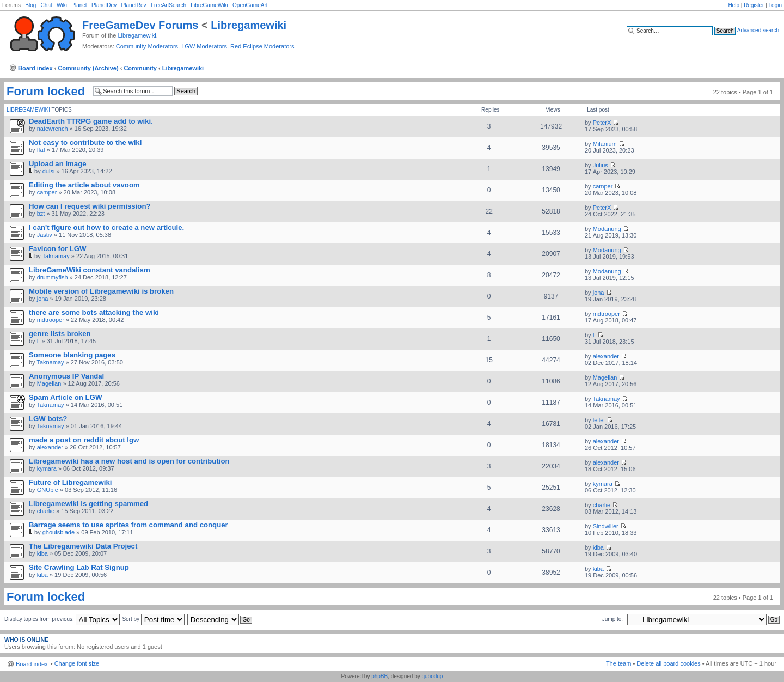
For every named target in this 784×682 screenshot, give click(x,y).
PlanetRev (133, 5)
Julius (601, 165)
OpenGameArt (250, 5)
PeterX (602, 123)
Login (775, 5)
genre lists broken (60, 334)
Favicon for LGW (58, 249)
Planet (79, 5)
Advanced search (758, 30)
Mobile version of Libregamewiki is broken (101, 291)
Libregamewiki (249, 25)
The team (618, 663)
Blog (30, 5)
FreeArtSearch (169, 5)
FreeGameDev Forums (140, 25)
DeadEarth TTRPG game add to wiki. (91, 121)
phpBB (379, 676)
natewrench (53, 129)
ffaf (41, 150)
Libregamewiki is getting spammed (88, 504)
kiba (42, 553)
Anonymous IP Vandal (66, 376)
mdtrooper (51, 320)
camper (47, 192)
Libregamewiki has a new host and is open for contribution (129, 461)
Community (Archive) (88, 68)
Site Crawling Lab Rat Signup (79, 567)
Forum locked (46, 92)
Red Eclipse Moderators (262, 46)
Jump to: (612, 619)
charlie (46, 511)
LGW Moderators (204, 46)
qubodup (432, 676)
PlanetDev (104, 5)
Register (754, 5)
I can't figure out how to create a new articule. (106, 227)
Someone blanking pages (72, 355)
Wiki (62, 5)
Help (734, 5)
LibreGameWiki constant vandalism (90, 270)
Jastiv (45, 235)
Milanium (605, 144)
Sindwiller (606, 526)
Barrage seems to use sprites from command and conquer (128, 525)
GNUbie (48, 490)
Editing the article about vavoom (84, 185)
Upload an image (58, 164)
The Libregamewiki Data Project (83, 546)
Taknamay (56, 256)
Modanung (607, 229)
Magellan (49, 383)
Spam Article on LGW (65, 397)
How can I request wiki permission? (90, 206)
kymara (47, 468)
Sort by (153, 619)
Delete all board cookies (668, 663)
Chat (47, 5)
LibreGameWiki (209, 5)
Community (140, 68)
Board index (35, 68)
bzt (41, 214)
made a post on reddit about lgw (84, 440)
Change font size (77, 663)
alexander (606, 356)
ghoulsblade (59, 532)
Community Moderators (147, 46)
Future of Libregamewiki (70, 482)
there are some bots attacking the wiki (94, 312)
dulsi (49, 171)
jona (43, 299)
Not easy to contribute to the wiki (85, 142)
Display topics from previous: (62, 619)
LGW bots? (48, 419)
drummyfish (53, 277)
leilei (599, 420)
